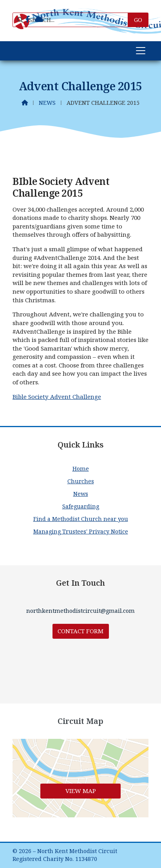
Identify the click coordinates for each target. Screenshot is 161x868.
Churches (81, 481)
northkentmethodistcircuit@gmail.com (80, 611)
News (47, 103)
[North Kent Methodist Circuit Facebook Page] (28, 19)
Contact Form (80, 631)
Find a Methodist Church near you (81, 519)
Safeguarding (81, 506)
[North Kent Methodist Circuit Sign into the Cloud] (39, 19)
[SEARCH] (74, 20)
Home (81, 469)
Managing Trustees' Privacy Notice (81, 531)
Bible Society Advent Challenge (57, 397)
